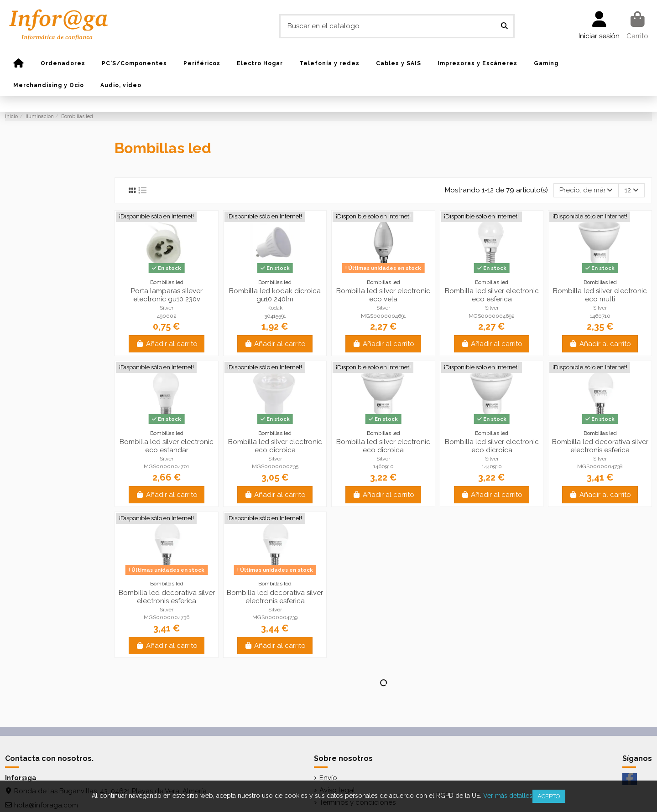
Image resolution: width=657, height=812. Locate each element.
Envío (328, 778)
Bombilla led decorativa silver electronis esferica (600, 446)
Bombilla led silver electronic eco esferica (492, 295)
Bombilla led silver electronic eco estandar (167, 446)
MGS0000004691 (383, 316)
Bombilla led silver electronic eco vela (383, 295)
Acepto (549, 796)
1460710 (600, 316)
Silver (167, 308)
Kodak (275, 308)
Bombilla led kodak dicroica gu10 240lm (275, 295)
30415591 (275, 316)
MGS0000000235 (275, 466)
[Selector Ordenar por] (586, 190)
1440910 (492, 466)
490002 (167, 316)
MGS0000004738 (600, 466)
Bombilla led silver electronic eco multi (600, 295)
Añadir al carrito (167, 344)
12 (632, 190)
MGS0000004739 (275, 617)
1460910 (383, 466)
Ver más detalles (508, 796)
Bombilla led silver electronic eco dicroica (275, 446)
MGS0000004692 (492, 316)
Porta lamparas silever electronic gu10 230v (167, 295)
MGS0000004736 (167, 617)
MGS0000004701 (167, 466)
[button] (63, 63)
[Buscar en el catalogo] (504, 26)
